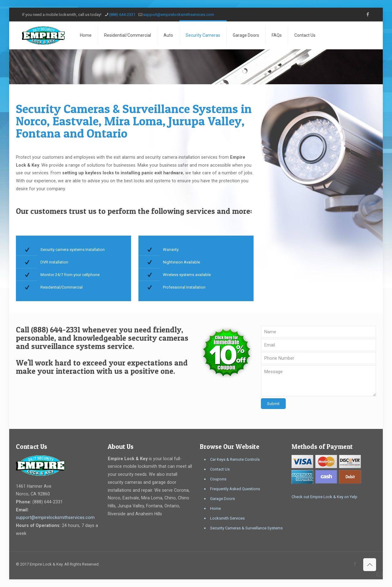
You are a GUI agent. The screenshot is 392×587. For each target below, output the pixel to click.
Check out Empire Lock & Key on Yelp (324, 497)
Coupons (218, 479)
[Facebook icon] (368, 14)
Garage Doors (222, 499)
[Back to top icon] (370, 565)
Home (215, 508)
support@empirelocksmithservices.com (55, 517)
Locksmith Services (227, 518)
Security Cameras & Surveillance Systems (246, 528)
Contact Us (220, 469)
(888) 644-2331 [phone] (122, 15)
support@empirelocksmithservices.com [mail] (179, 15)
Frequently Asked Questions (235, 489)
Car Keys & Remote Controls (235, 459)
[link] (227, 353)
